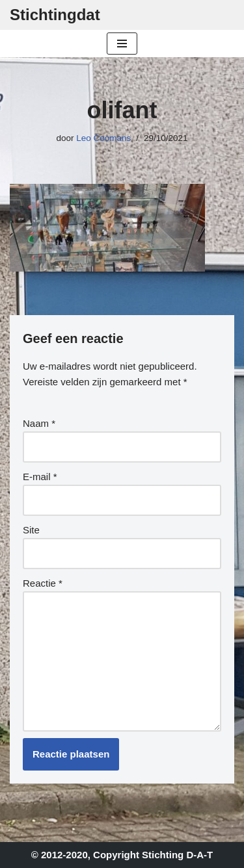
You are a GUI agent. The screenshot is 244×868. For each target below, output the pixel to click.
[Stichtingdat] (55, 15)
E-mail (40, 477)
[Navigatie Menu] (122, 44)
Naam (39, 423)
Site (31, 530)
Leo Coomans (103, 138)
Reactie (43, 583)
